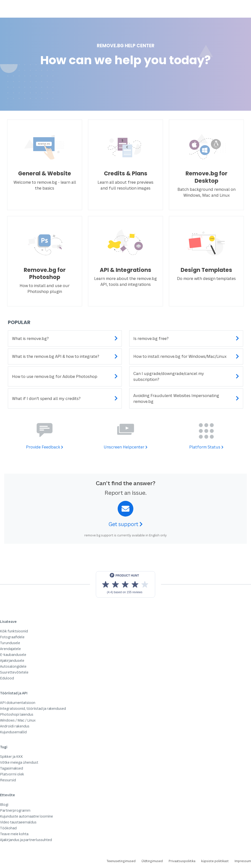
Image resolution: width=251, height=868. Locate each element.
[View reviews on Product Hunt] (125, 584)
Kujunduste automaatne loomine (26, 816)
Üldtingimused (152, 861)
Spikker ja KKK (11, 756)
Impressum (243, 861)
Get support (126, 524)
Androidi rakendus (15, 726)
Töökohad (8, 828)
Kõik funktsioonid (14, 631)
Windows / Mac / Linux (18, 720)
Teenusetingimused (121, 861)
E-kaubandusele (13, 655)
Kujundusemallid (13, 732)
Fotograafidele (12, 637)
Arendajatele (10, 649)
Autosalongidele (13, 666)
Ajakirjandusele (12, 660)
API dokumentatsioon (18, 703)
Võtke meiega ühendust (19, 762)
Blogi (4, 804)
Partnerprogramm (15, 810)
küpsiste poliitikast (215, 861)
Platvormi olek (12, 774)
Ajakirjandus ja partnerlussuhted (26, 840)
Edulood (7, 678)
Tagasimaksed (12, 768)
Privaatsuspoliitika (182, 861)
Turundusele (10, 643)
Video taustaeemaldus (18, 822)
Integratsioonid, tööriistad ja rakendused (33, 708)
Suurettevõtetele (14, 672)
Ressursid (8, 780)
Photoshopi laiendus (17, 714)
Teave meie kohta (14, 834)
